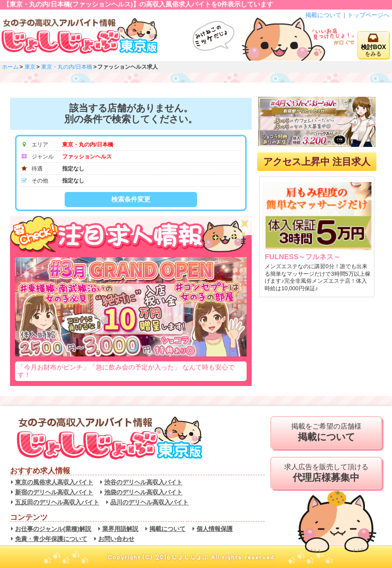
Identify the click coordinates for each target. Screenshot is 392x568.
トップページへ (368, 15)
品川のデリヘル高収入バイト (149, 502)
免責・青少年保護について (51, 539)
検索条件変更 (131, 199)
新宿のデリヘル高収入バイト (54, 492)
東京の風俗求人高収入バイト (54, 482)
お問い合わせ (116, 539)
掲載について (323, 15)
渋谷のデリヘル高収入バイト (143, 482)
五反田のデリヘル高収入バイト (57, 502)
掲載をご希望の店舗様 (326, 433)
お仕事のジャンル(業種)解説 (53, 529)
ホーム (10, 67)
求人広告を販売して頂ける (326, 473)
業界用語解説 (120, 529)
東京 (30, 67)
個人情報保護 (215, 529)
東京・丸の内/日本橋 (67, 67)
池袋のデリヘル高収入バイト (143, 492)
